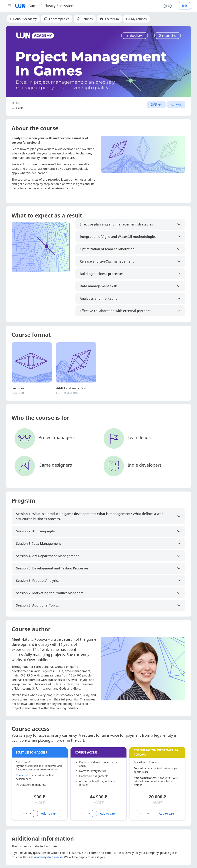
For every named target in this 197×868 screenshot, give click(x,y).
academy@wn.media (48, 857)
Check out (22, 775)
